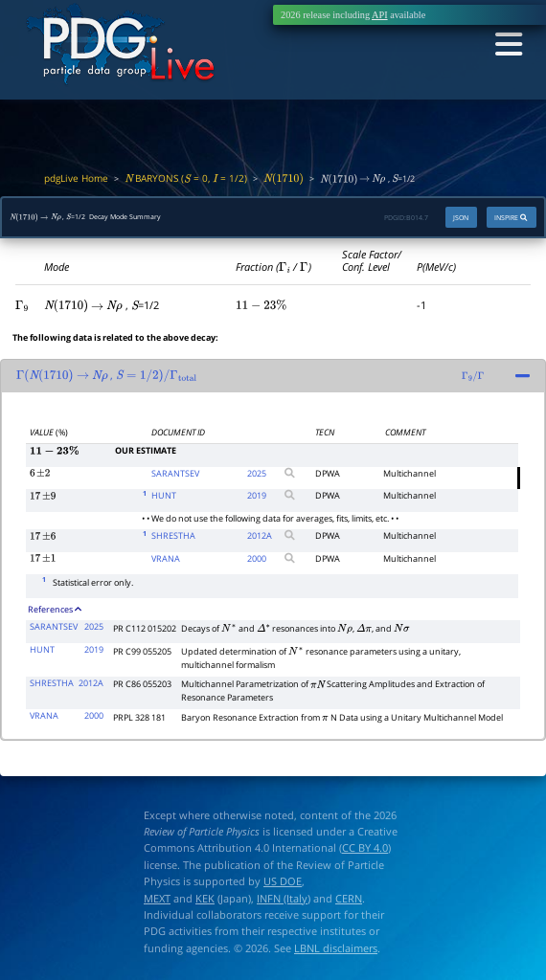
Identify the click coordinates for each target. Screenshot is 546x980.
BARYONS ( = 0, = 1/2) (186, 178)
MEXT (157, 898)
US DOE (283, 882)
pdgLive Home (76, 178)
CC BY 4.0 (365, 848)
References (55, 609)
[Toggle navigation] (507, 45)
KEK (205, 898)
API (380, 15)
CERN (349, 898)
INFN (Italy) (284, 898)
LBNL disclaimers (336, 948)
